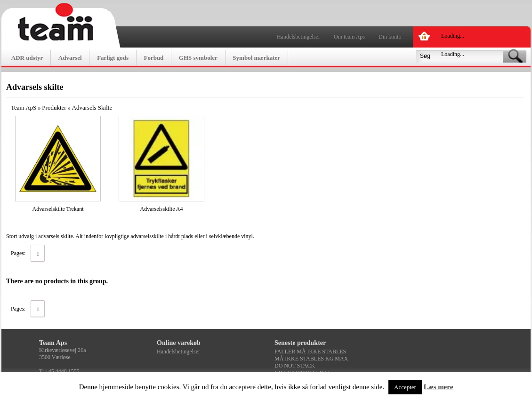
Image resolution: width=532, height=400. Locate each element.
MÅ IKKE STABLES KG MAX (311, 359)
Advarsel (70, 58)
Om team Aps (349, 37)
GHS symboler (198, 58)
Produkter (54, 108)
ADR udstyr (27, 58)
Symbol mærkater (256, 58)
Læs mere (439, 387)
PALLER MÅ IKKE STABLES (310, 352)
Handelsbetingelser (298, 37)
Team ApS (24, 108)
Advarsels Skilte (92, 108)
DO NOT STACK (295, 366)
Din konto (390, 37)
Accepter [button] (405, 387)
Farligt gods (113, 58)
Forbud (153, 58)
